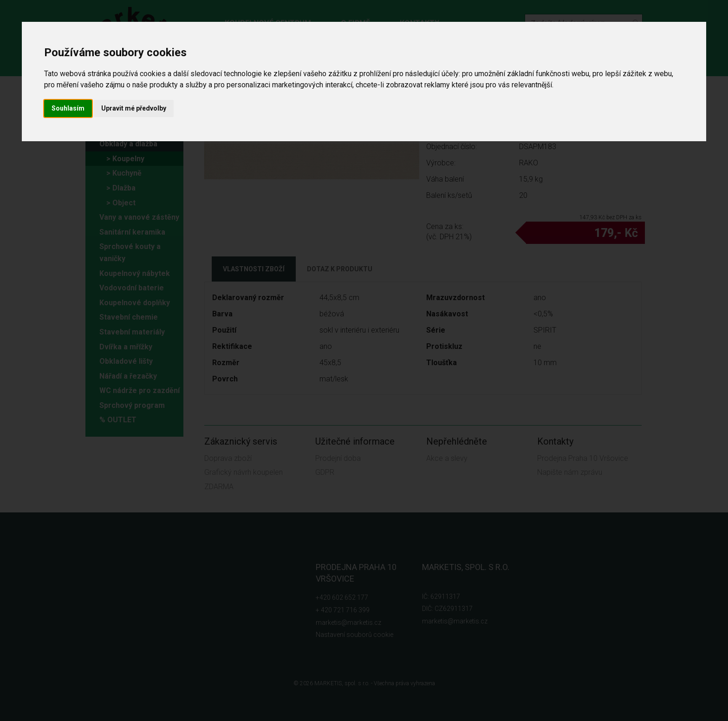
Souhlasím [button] (68, 108)
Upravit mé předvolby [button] (134, 108)
